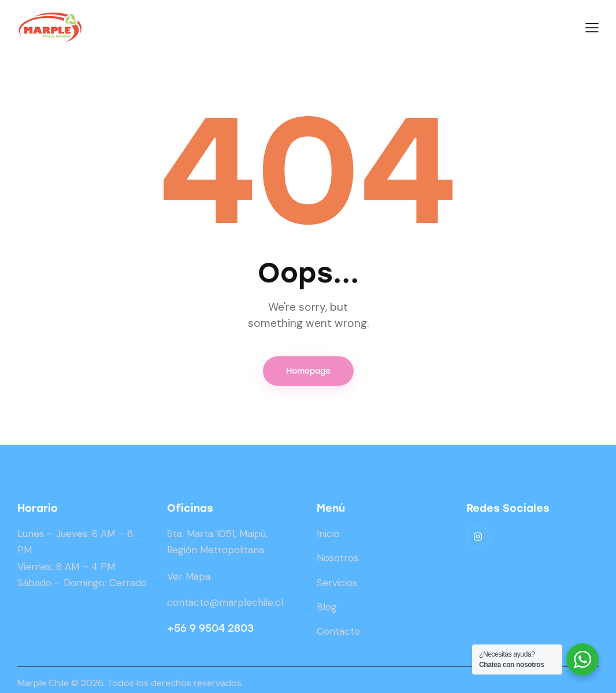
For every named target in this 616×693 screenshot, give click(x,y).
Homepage (308, 371)
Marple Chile (43, 683)
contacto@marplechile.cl (225, 602)
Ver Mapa (189, 576)
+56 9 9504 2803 (210, 628)
